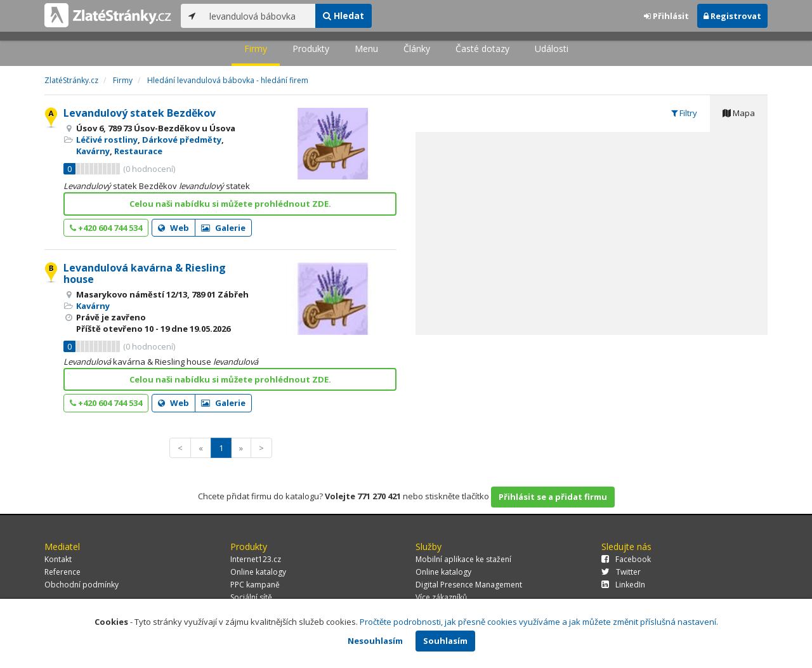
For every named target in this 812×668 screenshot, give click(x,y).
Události (552, 49)
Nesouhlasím (375, 641)
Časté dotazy (482, 49)
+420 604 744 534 (106, 228)
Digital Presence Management (469, 585)
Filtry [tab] (684, 113)
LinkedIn (623, 585)
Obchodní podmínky (82, 585)
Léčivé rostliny (107, 140)
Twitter (621, 572)
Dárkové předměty (182, 140)
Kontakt (58, 559)
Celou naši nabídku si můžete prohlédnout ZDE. (230, 204)
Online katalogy (258, 572)
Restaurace (138, 151)
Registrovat (732, 16)
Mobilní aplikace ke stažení (463, 559)
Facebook (626, 559)
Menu (366, 49)
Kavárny (93, 151)
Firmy (256, 49)
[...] (259, 16)
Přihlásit (666, 16)
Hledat (344, 16)
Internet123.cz (256, 559)
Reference (62, 572)
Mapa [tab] (739, 113)
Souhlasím (445, 641)
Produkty (311, 49)
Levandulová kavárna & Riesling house (145, 273)
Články (417, 49)
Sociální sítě (251, 597)
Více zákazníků (441, 597)
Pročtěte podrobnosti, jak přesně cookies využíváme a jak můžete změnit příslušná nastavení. (539, 622)
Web (174, 228)
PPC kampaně (255, 585)
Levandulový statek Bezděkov (140, 113)
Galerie (223, 228)
